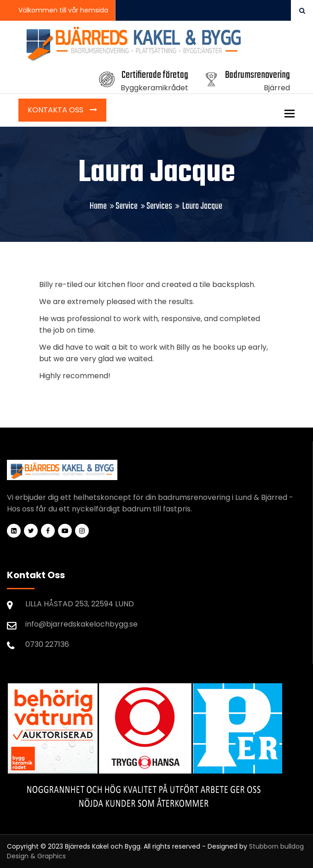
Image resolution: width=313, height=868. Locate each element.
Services (159, 206)
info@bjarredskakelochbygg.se (81, 624)
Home (98, 206)
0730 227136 (47, 644)
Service (127, 206)
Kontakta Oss (56, 110)
